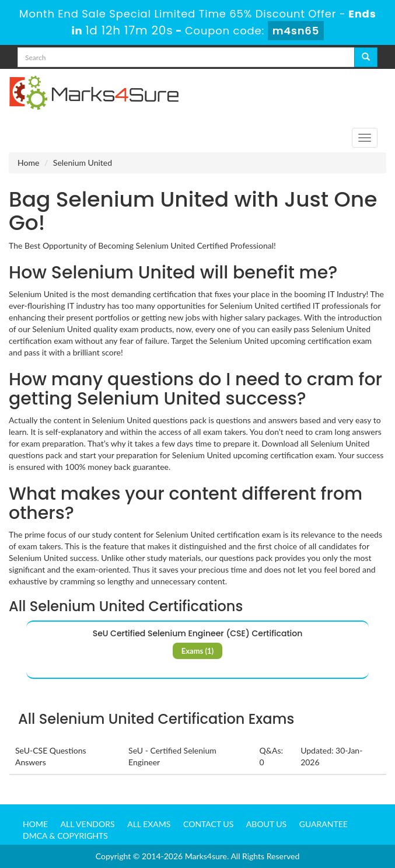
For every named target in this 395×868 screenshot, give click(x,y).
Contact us (208, 824)
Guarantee (324, 824)
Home (28, 163)
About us (266, 824)
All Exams (149, 824)
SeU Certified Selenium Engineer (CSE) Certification (198, 633)
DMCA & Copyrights (65, 836)
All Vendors (88, 824)
